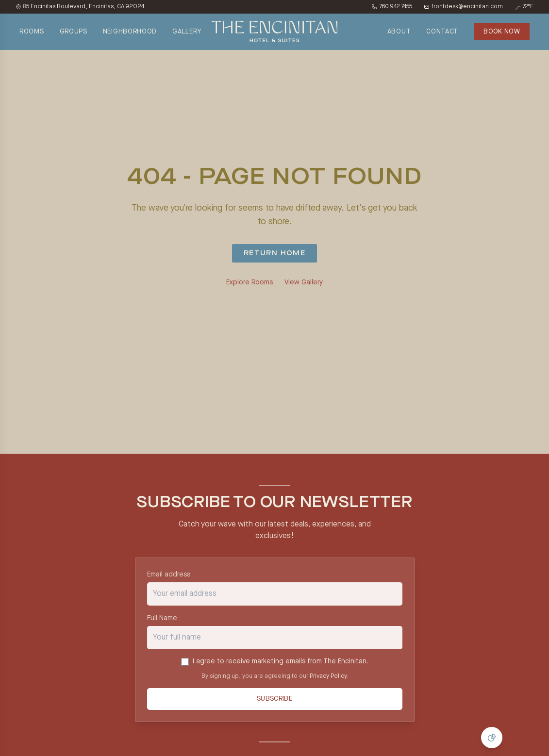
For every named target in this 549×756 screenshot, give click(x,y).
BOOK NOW (502, 32)
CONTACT (442, 32)
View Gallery (304, 282)
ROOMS (32, 32)
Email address (169, 575)
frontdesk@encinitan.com (463, 7)
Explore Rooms (250, 282)
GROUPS (74, 32)
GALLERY (187, 32)
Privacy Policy (328, 676)
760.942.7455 (392, 7)
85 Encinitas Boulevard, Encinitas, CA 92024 (80, 7)
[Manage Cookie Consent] (492, 738)
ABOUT (399, 32)
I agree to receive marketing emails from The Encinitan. (280, 661)
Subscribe (274, 699)
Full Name (162, 618)
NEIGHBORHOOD (130, 32)
